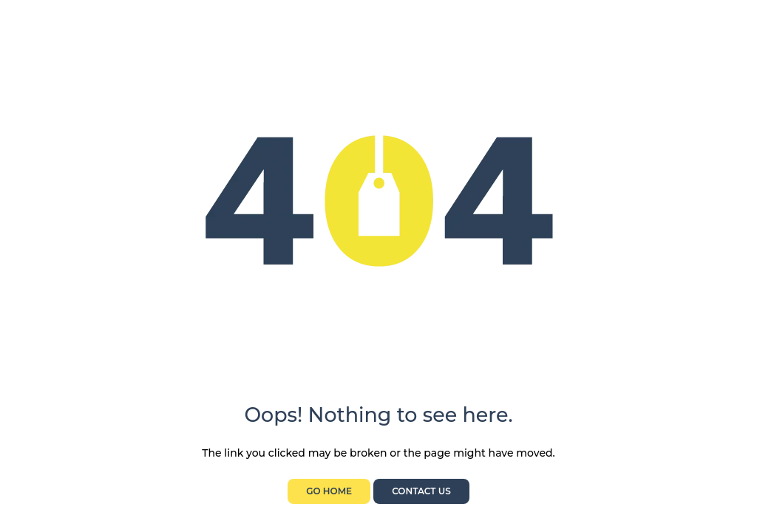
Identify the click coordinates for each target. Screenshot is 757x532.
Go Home (329, 491)
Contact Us (421, 491)
